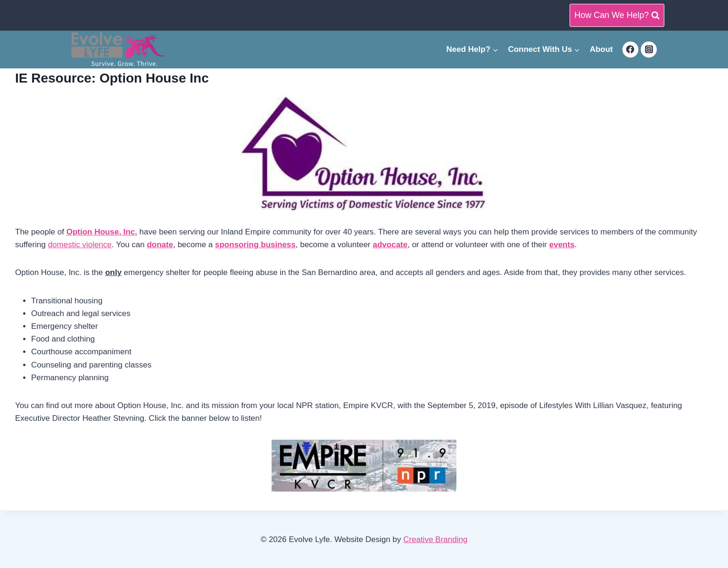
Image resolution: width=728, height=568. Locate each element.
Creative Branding (435, 539)
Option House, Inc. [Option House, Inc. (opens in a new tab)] (102, 232)
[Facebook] (630, 50)
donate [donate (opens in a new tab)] (160, 245)
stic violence (90, 245)
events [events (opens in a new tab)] (562, 245)
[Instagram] (649, 50)
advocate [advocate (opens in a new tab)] (390, 245)
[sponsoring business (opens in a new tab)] (255, 245)
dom (56, 245)
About (601, 49)
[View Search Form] (617, 15)
